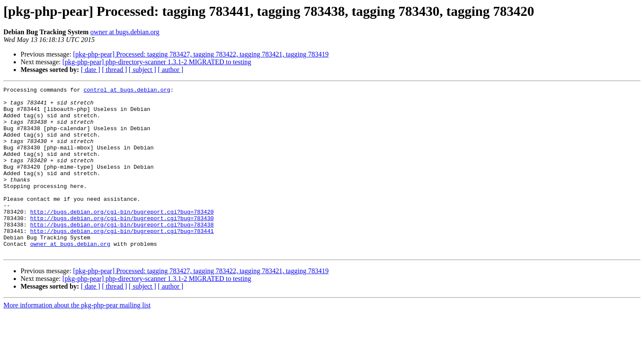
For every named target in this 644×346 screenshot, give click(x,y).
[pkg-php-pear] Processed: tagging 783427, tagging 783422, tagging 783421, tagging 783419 (201, 54)
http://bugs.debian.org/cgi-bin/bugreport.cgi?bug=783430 (122, 245)
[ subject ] (142, 70)
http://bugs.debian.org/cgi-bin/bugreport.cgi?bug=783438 (122, 253)
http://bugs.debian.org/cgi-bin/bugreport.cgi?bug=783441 (122, 260)
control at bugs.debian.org (127, 91)
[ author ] (171, 70)
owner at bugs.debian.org (125, 32)
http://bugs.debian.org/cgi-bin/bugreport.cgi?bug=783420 (122, 237)
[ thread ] (114, 70)
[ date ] (91, 70)
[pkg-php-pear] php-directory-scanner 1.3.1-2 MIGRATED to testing (157, 62)
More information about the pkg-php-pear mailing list (77, 339)
